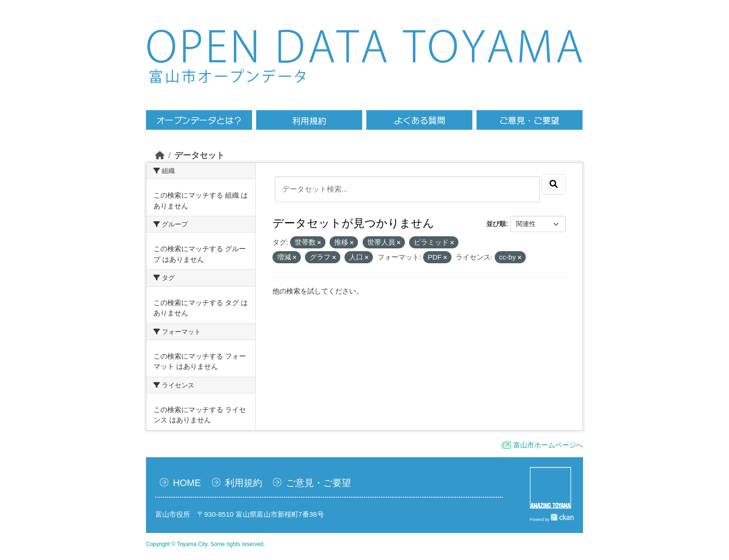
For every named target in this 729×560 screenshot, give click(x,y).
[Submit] (554, 184)
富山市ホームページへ (548, 445)
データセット (199, 155)
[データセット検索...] (408, 189)
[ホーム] (160, 155)
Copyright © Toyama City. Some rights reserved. (205, 544)
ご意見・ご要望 (318, 483)
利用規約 (244, 483)
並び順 (496, 224)
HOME (187, 483)
